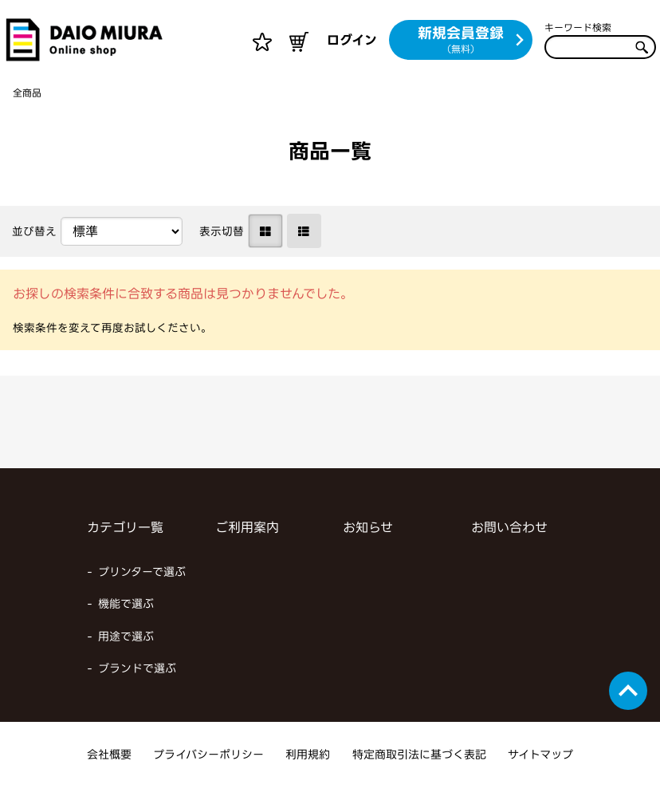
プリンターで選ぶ (142, 597)
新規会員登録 (471, 41)
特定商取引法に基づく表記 (419, 780)
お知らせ (368, 553)
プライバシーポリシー (208, 780)
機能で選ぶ (126, 629)
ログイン (352, 40)
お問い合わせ (509, 553)
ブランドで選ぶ (137, 694)
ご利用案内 (247, 553)
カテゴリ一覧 (125, 553)
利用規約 (308, 780)
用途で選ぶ (126, 662)
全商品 (29, 118)
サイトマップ (540, 780)
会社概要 (109, 780)
